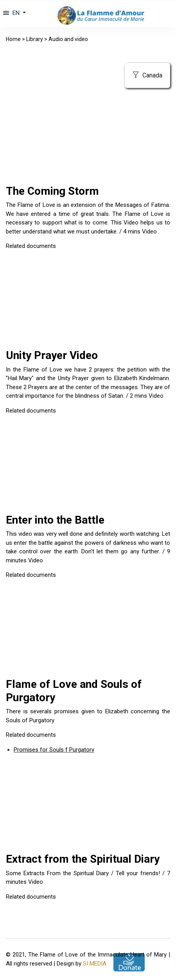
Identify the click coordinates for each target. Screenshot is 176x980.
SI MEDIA (95, 964)
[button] (18, 13)
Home (13, 39)
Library (35, 39)
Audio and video (68, 39)
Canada (147, 75)
